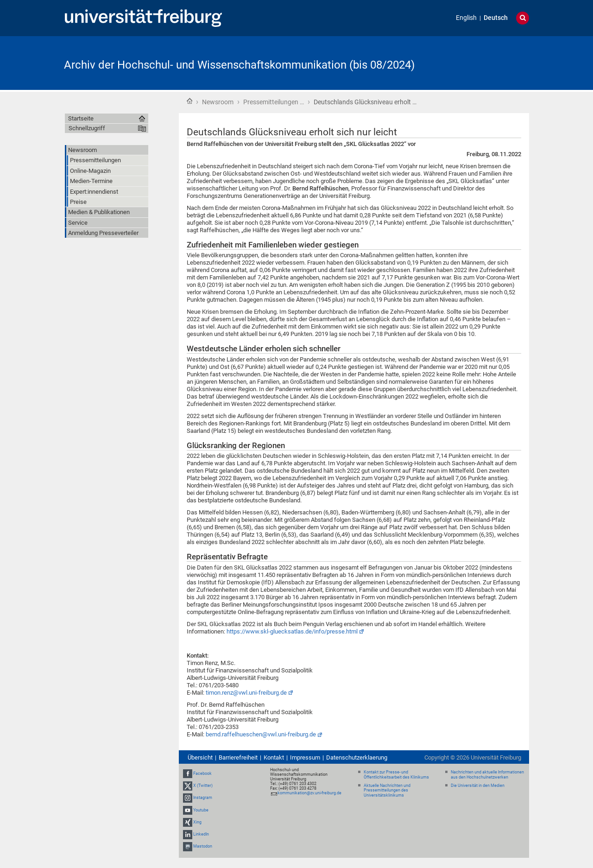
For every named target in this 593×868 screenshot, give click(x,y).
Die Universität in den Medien (478, 786)
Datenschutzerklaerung (357, 757)
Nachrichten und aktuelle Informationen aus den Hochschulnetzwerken (487, 775)
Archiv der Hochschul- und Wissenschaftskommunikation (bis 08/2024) (239, 65)
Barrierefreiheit (238, 757)
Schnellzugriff (87, 128)
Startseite (189, 101)
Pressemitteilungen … (274, 102)
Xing (197, 822)
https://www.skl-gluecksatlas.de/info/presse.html (292, 631)
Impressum (305, 757)
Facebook (202, 773)
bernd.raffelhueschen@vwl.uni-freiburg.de (261, 734)
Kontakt (274, 757)
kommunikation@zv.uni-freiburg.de (309, 793)
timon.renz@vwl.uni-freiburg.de (246, 693)
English (466, 18)
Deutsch (496, 18)
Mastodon (203, 846)
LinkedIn (201, 834)
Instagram (203, 798)
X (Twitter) (203, 786)
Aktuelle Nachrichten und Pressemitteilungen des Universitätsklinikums (387, 791)
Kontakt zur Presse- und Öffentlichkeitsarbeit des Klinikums (396, 775)
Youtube (201, 810)
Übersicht (200, 757)
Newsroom (218, 102)
